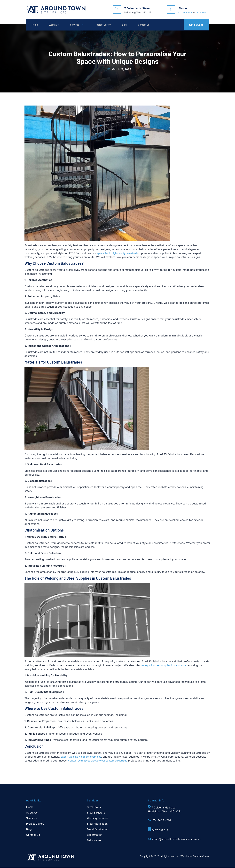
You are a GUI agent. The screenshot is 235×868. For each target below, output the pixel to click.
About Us (57, 25)
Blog (133, 25)
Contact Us (155, 25)
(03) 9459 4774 (186, 12)
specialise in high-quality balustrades (118, 253)
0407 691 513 (202, 12)
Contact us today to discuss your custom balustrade (98, 761)
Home (36, 25)
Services (82, 25)
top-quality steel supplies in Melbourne (164, 666)
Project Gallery (110, 25)
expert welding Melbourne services (81, 757)
